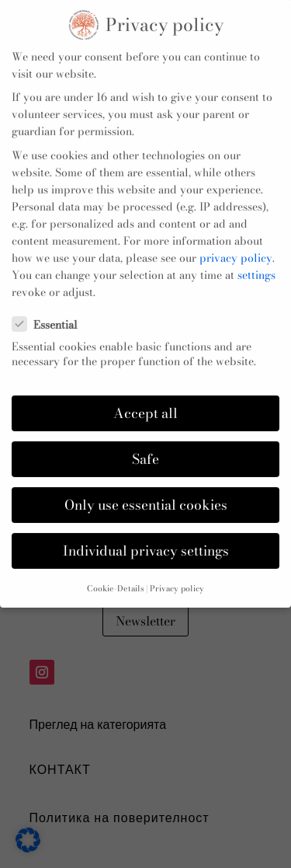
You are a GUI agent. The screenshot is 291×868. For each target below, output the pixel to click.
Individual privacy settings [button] (146, 538)
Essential (51, 312)
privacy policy (236, 246)
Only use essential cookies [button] (146, 492)
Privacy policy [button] (177, 576)
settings (256, 263)
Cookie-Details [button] (116, 576)
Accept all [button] (145, 401)
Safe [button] (145, 446)
